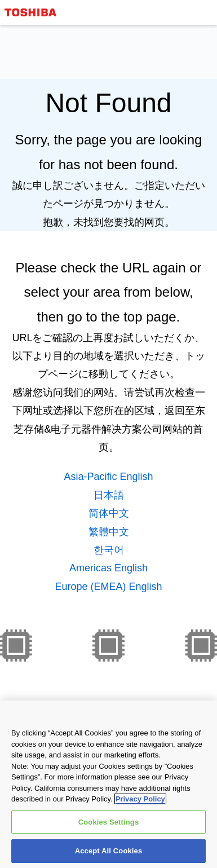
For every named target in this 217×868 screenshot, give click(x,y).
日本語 (109, 495)
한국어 (109, 550)
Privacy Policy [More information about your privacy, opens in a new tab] (140, 806)
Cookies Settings (109, 829)
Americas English (108, 568)
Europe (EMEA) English (108, 587)
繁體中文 (109, 532)
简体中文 (109, 513)
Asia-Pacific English (108, 477)
